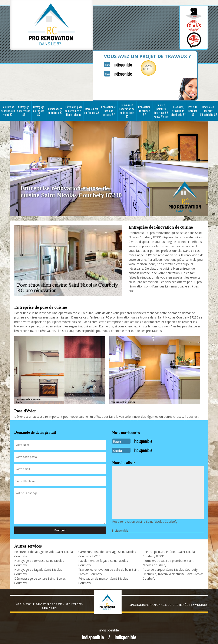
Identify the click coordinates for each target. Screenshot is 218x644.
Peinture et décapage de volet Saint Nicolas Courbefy (44, 551)
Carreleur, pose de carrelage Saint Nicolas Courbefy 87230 (107, 551)
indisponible (110, 64)
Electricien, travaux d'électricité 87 (208, 109)
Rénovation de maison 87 (144, 109)
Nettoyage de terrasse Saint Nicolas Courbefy (39, 560)
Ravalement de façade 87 (92, 109)
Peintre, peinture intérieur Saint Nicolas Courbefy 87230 (169, 551)
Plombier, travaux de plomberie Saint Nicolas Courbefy (168, 560)
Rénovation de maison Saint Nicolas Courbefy (103, 578)
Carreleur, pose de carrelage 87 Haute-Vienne (74, 109)
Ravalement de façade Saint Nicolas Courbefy (103, 560)
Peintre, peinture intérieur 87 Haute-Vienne (161, 109)
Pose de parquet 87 (193, 109)
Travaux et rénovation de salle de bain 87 (127, 109)
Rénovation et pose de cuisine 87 (109, 109)
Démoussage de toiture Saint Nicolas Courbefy (40, 578)
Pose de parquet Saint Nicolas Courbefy (170, 567)
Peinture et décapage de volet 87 (8, 109)
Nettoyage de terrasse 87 (24, 109)
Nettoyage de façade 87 (39, 109)
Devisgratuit (138, 67)
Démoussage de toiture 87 (55, 109)
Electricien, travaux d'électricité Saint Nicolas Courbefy (173, 574)
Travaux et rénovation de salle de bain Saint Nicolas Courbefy (108, 569)
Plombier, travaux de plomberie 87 (178, 109)
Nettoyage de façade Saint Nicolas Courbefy (38, 569)
